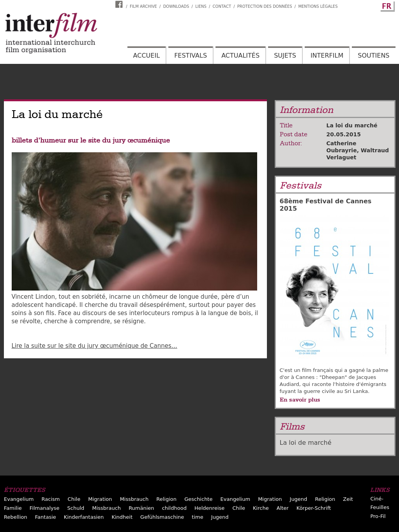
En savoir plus (300, 400)
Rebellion (16, 517)
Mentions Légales (318, 6)
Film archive (143, 6)
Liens (201, 6)
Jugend (299, 499)
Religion (166, 499)
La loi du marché (352, 125)
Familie (13, 508)
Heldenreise (209, 508)
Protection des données (265, 6)
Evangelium (19, 499)
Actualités (240, 55)
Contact (222, 6)
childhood (174, 508)
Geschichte (198, 499)
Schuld (76, 508)
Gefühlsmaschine (162, 517)
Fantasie (46, 517)
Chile (74, 499)
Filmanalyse (45, 508)
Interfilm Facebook (120, 4)
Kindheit (122, 517)
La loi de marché (306, 443)
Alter (283, 508)
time (197, 517)
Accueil (147, 55)
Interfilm (327, 55)
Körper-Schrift (314, 508)
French (387, 5)
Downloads (176, 6)
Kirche (261, 508)
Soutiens (373, 55)
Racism (51, 499)
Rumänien (141, 508)
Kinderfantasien (84, 517)
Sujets (285, 55)
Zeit (348, 499)
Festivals (191, 55)
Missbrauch (134, 499)
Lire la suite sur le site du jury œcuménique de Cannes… (94, 346)
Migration (100, 499)
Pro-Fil (378, 516)
